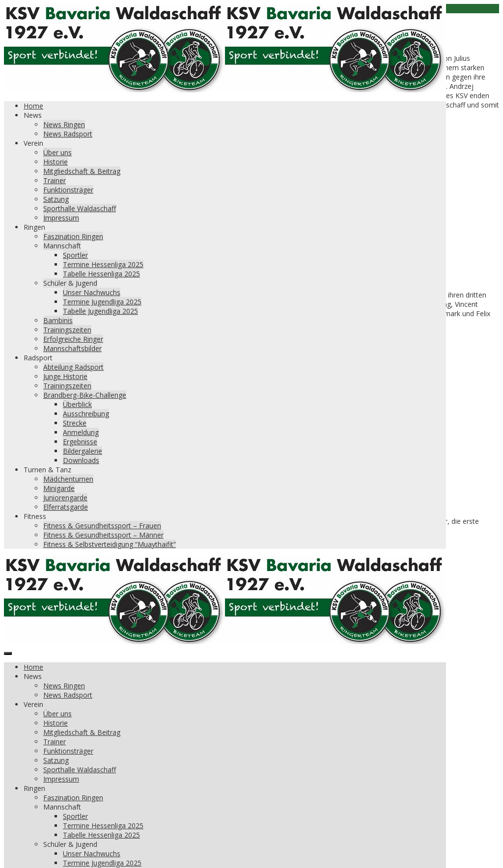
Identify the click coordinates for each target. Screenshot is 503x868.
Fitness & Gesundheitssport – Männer (103, 535)
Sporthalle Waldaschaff (80, 208)
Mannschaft (62, 246)
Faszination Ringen (73, 236)
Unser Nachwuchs (92, 292)
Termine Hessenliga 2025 (103, 264)
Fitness (35, 516)
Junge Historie (65, 376)
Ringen (34, 227)
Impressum (61, 218)
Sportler (75, 255)
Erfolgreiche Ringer (73, 339)
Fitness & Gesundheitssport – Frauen (102, 526)
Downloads (81, 460)
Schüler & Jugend (70, 283)
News (33, 115)
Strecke (75, 423)
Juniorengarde (65, 498)
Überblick (77, 404)
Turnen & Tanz (47, 470)
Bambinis (58, 320)
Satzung (56, 199)
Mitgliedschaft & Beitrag (82, 171)
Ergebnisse (80, 442)
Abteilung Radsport (73, 367)
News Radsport (68, 134)
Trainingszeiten (67, 330)
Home (33, 106)
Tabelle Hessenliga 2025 (101, 274)
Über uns (57, 152)
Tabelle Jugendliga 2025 (100, 311)
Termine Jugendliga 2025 (102, 302)
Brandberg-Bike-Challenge (85, 395)
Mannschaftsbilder (72, 348)
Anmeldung (81, 432)
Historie (56, 162)
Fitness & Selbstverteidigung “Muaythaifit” (110, 544)
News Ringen (64, 124)
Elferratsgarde (66, 507)
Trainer (55, 180)
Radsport (38, 358)
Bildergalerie (83, 451)
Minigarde (59, 488)
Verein (33, 143)
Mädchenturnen (68, 479)
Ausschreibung (86, 414)
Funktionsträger (68, 190)
